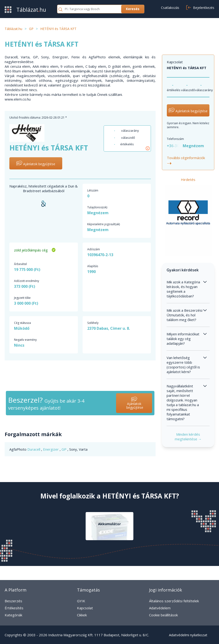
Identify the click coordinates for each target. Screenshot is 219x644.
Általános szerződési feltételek (174, 601)
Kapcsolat (85, 608)
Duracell (34, 449)
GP (64, 449)
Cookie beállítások (163, 615)
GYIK (81, 601)
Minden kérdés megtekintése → (188, 437)
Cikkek (82, 615)
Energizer (51, 449)
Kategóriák (13, 615)
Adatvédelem (160, 608)
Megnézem (98, 213)
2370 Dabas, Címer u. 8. (109, 328)
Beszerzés (13, 601)
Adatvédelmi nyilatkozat (188, 635)
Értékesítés (14, 608)
